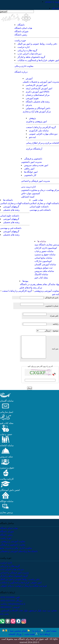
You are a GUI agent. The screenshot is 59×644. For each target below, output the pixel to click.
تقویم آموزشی (32, 98)
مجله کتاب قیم (41, 278)
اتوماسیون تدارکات (43, 261)
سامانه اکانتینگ (41, 274)
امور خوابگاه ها (31, 172)
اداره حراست (23, 47)
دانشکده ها (8, 200)
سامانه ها (42, 241)
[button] (5, 397)
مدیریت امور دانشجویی (31, 162)
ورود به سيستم (52, 2)
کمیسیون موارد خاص (31, 193)
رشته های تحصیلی (11, 210)
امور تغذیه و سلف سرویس (36, 165)
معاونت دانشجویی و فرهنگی (13, 545)
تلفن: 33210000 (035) (10, 597)
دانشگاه (21, 25)
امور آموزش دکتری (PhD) (37, 92)
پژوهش (32, 118)
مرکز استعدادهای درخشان (38, 95)
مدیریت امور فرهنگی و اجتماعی (36, 181)
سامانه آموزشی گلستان (45, 264)
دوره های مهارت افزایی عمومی (43, 134)
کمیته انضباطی (28, 197)
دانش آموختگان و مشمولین (38, 108)
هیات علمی (38, 200)
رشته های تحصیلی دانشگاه (38, 102)
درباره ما (38, 631)
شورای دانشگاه (21, 31)
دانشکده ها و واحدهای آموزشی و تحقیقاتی (19, 551)
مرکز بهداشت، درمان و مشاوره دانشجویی (40, 190)
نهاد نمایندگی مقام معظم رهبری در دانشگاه (39, 284)
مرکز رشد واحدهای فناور (31, 288)
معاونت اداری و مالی (24, 66)
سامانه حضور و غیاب (44, 251)
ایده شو (32, 137)
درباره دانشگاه (21, 72)
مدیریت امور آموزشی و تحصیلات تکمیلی (41, 82)
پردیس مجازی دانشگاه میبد (47, 245)
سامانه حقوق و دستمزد (45, 255)
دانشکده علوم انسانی (39, 207)
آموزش (29, 78)
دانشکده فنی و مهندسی (40, 210)
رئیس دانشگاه (21, 35)
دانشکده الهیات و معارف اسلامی (44, 203)
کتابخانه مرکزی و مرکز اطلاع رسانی (43, 143)
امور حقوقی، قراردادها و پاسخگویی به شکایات (38, 60)
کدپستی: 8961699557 (10, 607)
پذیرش (29, 105)
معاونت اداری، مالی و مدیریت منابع (16, 548)
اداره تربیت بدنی (28, 187)
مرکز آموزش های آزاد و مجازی (37, 112)
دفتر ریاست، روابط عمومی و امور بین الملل (37, 44)
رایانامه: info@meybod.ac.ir (13, 604)
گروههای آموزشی (11, 207)
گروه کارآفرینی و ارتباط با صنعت (41, 127)
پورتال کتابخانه (15, 634)
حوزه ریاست (20, 40)
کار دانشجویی (30, 175)
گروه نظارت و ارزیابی (27, 50)
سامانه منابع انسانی (43, 258)
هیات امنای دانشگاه (23, 28)
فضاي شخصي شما (20, 631)
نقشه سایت (31, 634)
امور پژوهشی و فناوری (36, 121)
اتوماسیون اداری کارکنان (46, 248)
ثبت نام (56, 8)
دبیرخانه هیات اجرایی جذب (29, 54)
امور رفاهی (29, 169)
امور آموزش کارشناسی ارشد (39, 88)
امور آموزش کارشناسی (36, 85)
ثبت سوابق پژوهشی (43, 268)
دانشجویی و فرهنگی (33, 159)
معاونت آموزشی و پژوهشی (13, 541)
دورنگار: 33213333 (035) (11, 601)
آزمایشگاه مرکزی (34, 149)
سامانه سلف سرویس (44, 271)
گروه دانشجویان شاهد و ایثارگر (31, 57)
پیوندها (25, 281)
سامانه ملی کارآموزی (39, 131)
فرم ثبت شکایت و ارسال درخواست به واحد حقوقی (23, 586)
